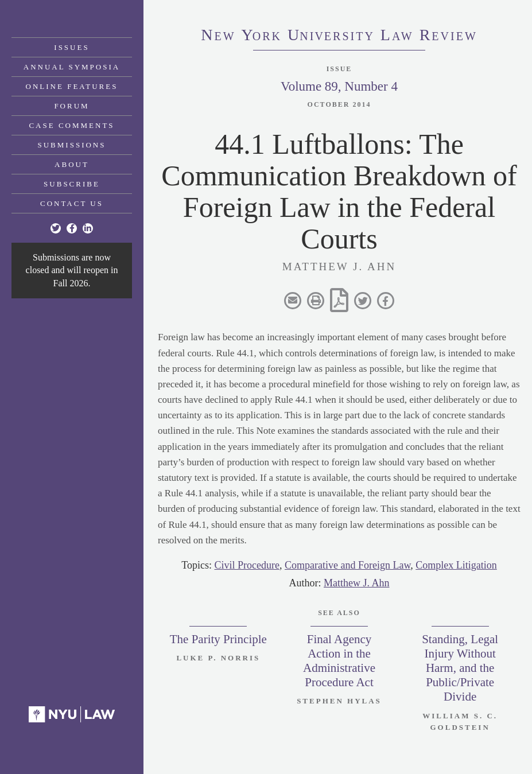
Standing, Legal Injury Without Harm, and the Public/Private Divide (460, 668)
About (72, 164)
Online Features (72, 86)
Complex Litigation (456, 565)
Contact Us (72, 203)
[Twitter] (56, 228)
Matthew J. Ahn (357, 583)
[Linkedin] (88, 228)
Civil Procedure (246, 565)
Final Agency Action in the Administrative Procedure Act (339, 661)
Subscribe (72, 184)
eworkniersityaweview (339, 36)
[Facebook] (72, 228)
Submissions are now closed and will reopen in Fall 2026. (72, 270)
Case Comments (71, 125)
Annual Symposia (72, 67)
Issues (71, 47)
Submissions (72, 145)
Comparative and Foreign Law (347, 565)
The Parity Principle (218, 639)
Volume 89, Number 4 (339, 86)
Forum (71, 106)
